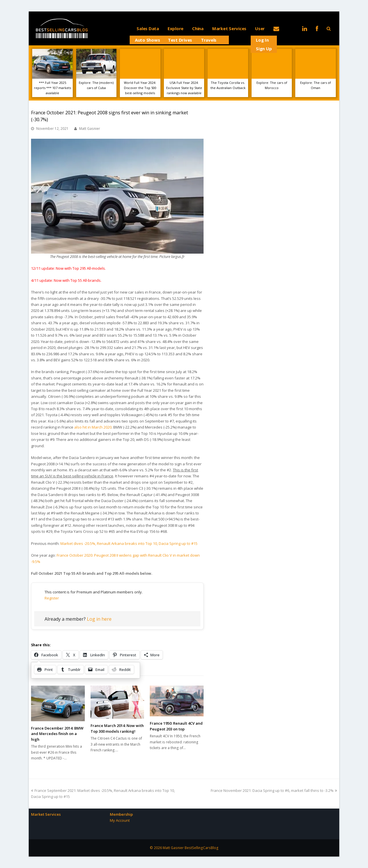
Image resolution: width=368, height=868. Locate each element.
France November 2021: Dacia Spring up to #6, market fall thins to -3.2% (274, 790)
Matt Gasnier (90, 129)
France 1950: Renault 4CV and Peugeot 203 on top (176, 726)
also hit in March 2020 (93, 427)
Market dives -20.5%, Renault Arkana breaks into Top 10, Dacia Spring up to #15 (129, 543)
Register (52, 598)
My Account (120, 820)
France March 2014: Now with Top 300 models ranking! (117, 728)
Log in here (99, 619)
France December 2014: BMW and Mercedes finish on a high (57, 734)
